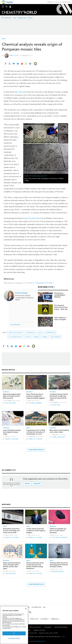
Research (6, 392)
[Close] (26, 609)
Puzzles (30, 18)
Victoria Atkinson (60, 538)
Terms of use (34, 619)
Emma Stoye (14, 55)
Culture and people (15, 337)
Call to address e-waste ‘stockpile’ (60, 319)
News (4, 39)
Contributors (36, 607)
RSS (44, 607)
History (28, 337)
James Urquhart (59, 437)
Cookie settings (14, 638)
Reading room (22, 18)
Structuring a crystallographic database (60, 295)
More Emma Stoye (46, 287)
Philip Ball (56, 405)
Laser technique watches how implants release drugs (12, 432)
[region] (14, 625)
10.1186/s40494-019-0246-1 (43, 283)
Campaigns (48, 627)
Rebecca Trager (36, 439)
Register (37, 484)
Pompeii (36, 337)
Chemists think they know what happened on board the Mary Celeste (59, 565)
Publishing (50, 2)
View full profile (15, 325)
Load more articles (36, 450)
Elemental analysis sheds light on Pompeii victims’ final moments (12, 396)
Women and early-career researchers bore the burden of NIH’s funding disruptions (35, 566)
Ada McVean (11, 403)
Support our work (39, 630)
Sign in (27, 484)
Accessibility (45, 619)
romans (45, 337)
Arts (40, 332)
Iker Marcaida (21, 92)
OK (14, 633)
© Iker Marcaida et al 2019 (38, 176)
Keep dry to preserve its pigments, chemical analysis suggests (36, 396)
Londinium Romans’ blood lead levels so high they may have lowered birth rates (59, 397)
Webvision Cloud (41, 641)
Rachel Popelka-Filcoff (32, 218)
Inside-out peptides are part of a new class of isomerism (58, 531)
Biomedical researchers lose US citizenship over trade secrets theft (11, 531)
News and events (35, 627)
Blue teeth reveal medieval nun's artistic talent (59, 431)
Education (58, 2)
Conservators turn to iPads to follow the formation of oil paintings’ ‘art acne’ (36, 432)
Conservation (50, 332)
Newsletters (8, 18)
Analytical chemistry (16, 332)
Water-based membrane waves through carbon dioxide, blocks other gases (12, 566)
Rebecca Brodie (12, 439)
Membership (66, 2)
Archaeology (31, 332)
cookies (63, 637)
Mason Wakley (58, 572)
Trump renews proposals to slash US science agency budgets (36, 531)
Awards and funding (61, 627)
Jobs (15, 18)
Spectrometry (56, 337)
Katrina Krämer (35, 403)
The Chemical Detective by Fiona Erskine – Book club (61, 307)
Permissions (55, 619)
